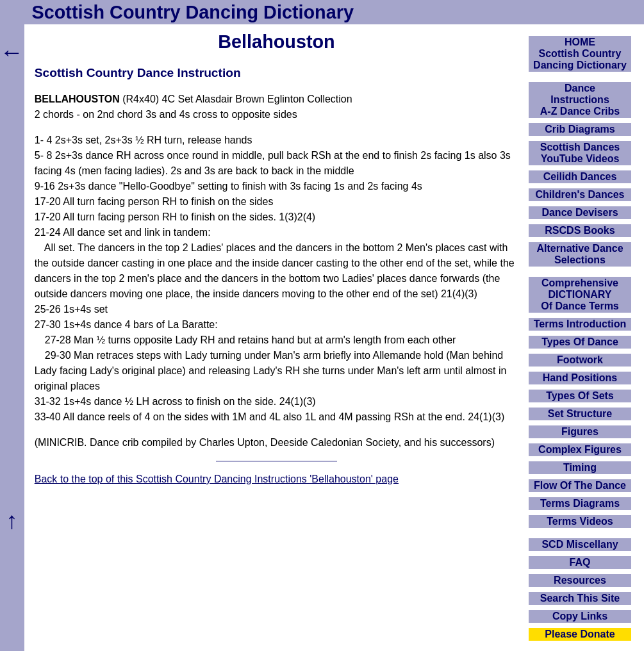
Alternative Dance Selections (580, 254)
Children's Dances (580, 194)
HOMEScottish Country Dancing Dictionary (580, 54)
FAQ (580, 562)
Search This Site (580, 598)
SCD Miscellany (580, 544)
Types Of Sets (580, 396)
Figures (580, 432)
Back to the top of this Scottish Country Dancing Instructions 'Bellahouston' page (217, 479)
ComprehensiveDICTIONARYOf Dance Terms (580, 294)
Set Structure (580, 414)
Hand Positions (580, 378)
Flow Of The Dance (580, 485)
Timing (580, 467)
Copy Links (580, 616)
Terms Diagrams (580, 503)
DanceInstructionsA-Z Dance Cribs (580, 100)
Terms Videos (580, 521)
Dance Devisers (580, 212)
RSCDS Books (580, 230)
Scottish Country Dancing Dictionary (193, 12)
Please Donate (580, 634)
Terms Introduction (580, 324)
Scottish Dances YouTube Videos (580, 153)
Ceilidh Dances (580, 177)
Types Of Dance (580, 342)
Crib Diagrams (580, 129)
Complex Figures (580, 449)
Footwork (580, 360)
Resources (580, 580)
